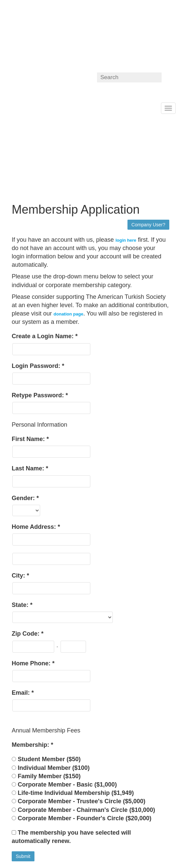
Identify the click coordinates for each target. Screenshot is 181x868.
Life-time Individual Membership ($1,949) (76, 793)
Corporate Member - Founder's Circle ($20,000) (84, 818)
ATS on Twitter (67, 77)
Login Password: (37, 366)
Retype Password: (39, 395)
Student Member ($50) (49, 759)
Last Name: (29, 468)
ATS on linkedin (81, 77)
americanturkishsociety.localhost (46, 35)
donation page (68, 314)
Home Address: (35, 527)
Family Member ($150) (49, 776)
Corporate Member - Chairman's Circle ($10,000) (86, 810)
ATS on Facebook (53, 77)
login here (126, 240)
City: (19, 576)
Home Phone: (32, 663)
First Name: (29, 439)
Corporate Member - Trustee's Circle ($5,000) (81, 801)
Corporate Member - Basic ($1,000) (67, 785)
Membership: (31, 745)
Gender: (24, 498)
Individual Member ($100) (54, 768)
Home (5, 107)
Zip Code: (26, 634)
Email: (22, 693)
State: (21, 605)
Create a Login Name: (43, 336)
